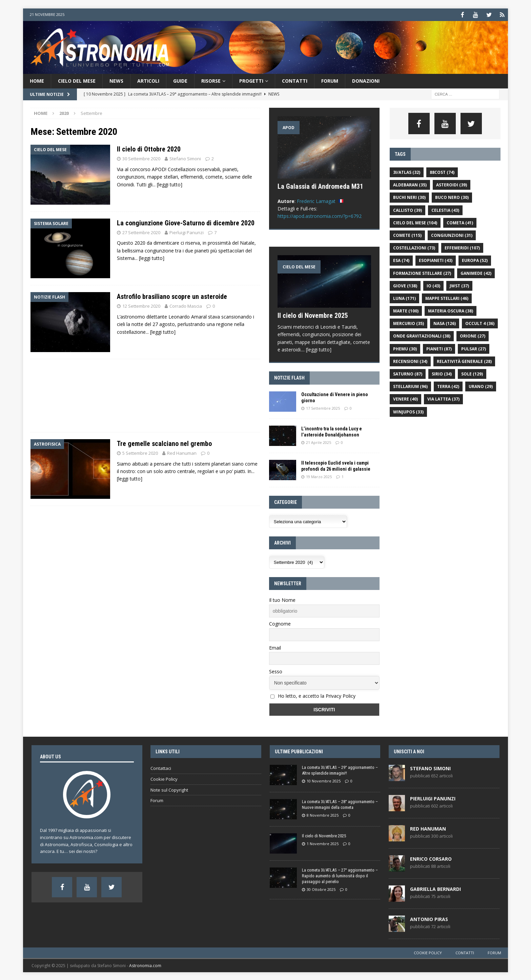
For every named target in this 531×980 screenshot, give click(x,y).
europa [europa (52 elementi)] (475, 260)
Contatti (295, 80)
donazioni (366, 80)
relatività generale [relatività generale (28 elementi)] (464, 361)
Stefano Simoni (185, 158)
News (116, 80)
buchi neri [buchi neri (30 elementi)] (409, 197)
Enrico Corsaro (431, 858)
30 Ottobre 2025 (321, 889)
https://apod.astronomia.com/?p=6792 (320, 215)
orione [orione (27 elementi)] (473, 335)
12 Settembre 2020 (141, 305)
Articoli (148, 80)
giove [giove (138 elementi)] (405, 285)
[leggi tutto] (170, 184)
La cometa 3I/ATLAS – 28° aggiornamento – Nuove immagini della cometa (340, 804)
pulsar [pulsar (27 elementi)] (474, 348)
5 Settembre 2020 (140, 452)
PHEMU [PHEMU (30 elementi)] (405, 348)
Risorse (211, 80)
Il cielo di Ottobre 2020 (149, 148)
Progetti (251, 80)
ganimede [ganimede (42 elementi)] (476, 273)
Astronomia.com (145, 965)
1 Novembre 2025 (323, 843)
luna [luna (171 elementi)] (404, 298)
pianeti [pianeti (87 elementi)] (439, 348)
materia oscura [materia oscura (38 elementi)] (451, 310)
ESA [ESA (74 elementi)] (401, 260)
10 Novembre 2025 (324, 780)
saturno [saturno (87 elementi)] (408, 373)
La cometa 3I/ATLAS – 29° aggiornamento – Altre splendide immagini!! (340, 770)
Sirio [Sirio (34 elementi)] (442, 373)
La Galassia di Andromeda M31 (320, 186)
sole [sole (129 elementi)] (472, 373)
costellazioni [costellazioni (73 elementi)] (414, 247)
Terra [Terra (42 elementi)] (448, 386)
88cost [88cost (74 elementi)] (442, 172)
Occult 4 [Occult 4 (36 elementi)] (480, 323)
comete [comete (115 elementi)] (407, 235)
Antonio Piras (429, 918)
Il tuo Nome (282, 599)
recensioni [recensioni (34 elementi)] (410, 361)
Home (37, 80)
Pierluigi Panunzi (187, 232)
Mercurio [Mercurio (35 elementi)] (409, 323)
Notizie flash (289, 377)
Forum (330, 80)
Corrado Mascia (186, 305)
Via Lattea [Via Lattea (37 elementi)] (443, 398)
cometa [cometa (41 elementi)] (460, 222)
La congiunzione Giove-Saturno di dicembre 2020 (186, 222)
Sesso (276, 671)
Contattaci (161, 768)
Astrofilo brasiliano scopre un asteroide (172, 296)
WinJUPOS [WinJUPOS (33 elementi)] (408, 411)
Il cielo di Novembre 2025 (313, 315)
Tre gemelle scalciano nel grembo (164, 443)
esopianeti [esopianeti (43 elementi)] (436, 260)
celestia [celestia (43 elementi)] (445, 210)
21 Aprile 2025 (319, 442)
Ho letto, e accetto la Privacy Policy (317, 695)
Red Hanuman (182, 452)
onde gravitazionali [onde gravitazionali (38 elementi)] (422, 335)
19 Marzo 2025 (319, 476)
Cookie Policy (164, 778)
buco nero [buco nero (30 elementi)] (452, 197)
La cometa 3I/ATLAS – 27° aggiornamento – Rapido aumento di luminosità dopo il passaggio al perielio (340, 875)
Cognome (280, 623)
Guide (180, 80)
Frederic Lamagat (316, 200)
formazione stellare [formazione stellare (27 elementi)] (422, 273)
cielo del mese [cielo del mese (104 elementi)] (415, 222)
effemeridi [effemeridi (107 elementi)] (462, 247)
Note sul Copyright (169, 789)
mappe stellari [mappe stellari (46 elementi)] (447, 298)
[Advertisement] (374, 46)
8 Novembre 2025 (323, 814)
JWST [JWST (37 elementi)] (459, 285)
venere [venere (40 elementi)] (405, 398)
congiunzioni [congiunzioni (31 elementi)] (452, 235)
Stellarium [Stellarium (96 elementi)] (410, 386)
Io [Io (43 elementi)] (433, 285)
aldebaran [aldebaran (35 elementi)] (410, 184)
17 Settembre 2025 (323, 407)
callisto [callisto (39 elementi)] (407, 210)
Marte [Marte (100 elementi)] (406, 310)
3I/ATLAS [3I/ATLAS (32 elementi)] (407, 172)
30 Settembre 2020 (141, 158)
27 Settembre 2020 (141, 232)
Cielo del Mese (77, 80)
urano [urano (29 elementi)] (481, 386)
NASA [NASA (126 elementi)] (445, 323)
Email (275, 647)
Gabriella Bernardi (435, 888)
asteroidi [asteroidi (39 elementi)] (452, 184)
